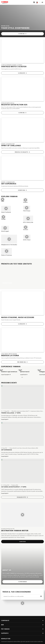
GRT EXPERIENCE (7, 447)
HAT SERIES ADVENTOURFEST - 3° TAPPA (14, 483)
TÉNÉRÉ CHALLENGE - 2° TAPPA (11, 412)
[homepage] (5, 2)
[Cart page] (34, 2)
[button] (42, 2)
